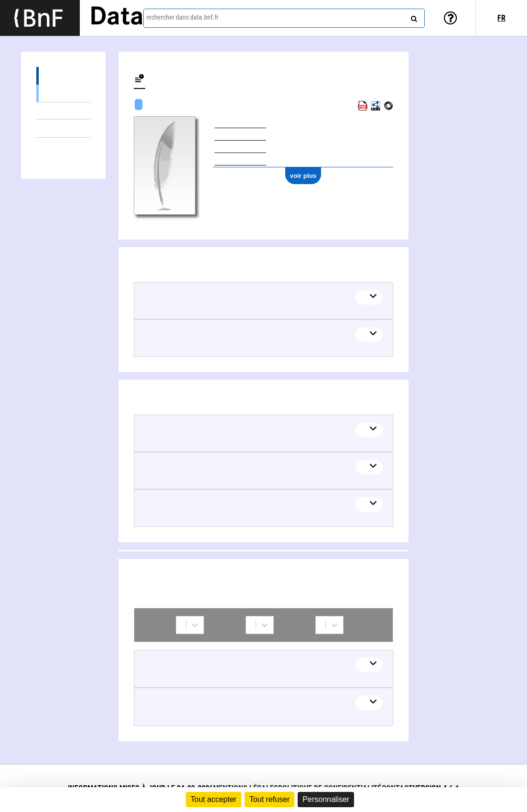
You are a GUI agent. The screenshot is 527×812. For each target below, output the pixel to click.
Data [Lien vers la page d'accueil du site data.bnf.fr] (117, 18)
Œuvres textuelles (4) (63, 93)
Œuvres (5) (63, 76)
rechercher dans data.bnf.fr (182, 17)
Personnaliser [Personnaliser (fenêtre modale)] (326, 799)
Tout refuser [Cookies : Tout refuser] (269, 799)
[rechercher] (413, 17)
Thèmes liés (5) (63, 128)
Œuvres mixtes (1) (63, 111)
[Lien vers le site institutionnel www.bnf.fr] (40, 18)
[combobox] (284, 18)
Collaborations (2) (63, 147)
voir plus (303, 176)
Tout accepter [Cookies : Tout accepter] (214, 799)
